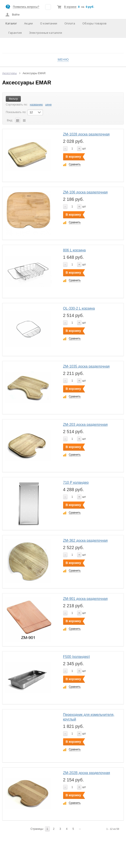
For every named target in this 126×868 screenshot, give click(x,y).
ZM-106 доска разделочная (85, 192)
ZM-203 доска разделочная (85, 425)
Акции (28, 23)
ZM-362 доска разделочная (85, 541)
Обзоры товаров (94, 23)
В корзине (70, 7)
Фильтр (13, 99)
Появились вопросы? (26, 7)
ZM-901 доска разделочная (85, 599)
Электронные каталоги (46, 33)
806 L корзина (75, 250)
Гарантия (15, 33)
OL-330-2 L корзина (79, 308)
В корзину (74, 157)
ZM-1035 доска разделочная (86, 366)
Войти (16, 15)
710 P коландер (76, 483)
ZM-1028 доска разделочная (86, 134)
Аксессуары (10, 73)
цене (48, 105)
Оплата (70, 23)
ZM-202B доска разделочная (87, 773)
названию (36, 105)
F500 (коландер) (77, 657)
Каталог (11, 23)
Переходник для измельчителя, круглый (89, 717)
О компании (49, 23)
